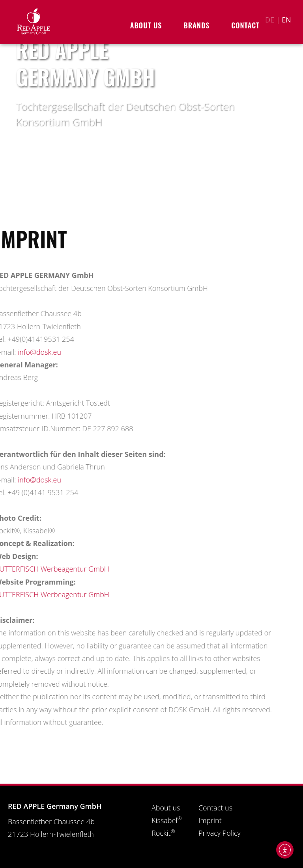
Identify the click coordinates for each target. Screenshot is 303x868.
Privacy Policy (220, 833)
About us (148, 25)
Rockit (163, 833)
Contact (245, 25)
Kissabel (167, 820)
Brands (198, 25)
